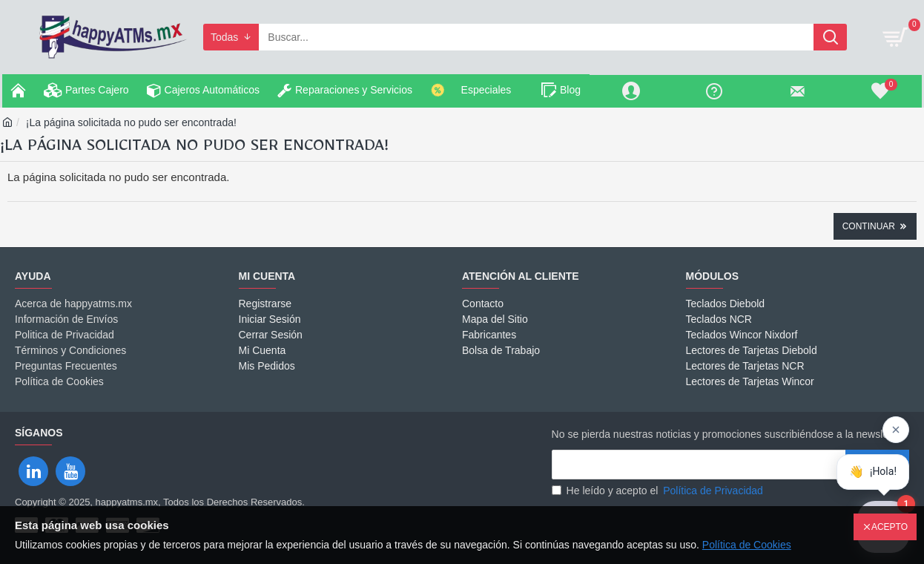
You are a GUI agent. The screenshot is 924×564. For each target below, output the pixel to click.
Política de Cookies (747, 545)
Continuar (869, 226)
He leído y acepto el (659, 491)
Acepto (890, 527)
